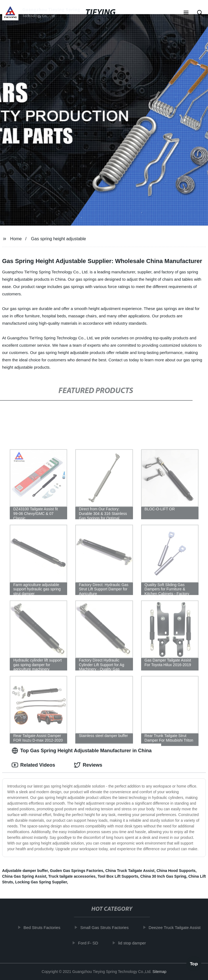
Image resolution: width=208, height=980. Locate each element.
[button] (186, 13)
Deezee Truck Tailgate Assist (176, 927)
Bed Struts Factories (43, 927)
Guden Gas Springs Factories (77, 871)
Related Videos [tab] (33, 765)
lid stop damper (133, 943)
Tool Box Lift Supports (118, 876)
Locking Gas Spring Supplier (41, 882)
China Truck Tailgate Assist (130, 871)
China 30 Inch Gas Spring (163, 876)
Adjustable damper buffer (25, 871)
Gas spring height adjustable (59, 239)
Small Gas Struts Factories (106, 927)
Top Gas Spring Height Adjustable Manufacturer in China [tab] (82, 751)
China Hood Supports (176, 871)
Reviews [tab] (88, 765)
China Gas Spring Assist (24, 876)
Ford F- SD (89, 943)
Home (16, 239)
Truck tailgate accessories (72, 876)
